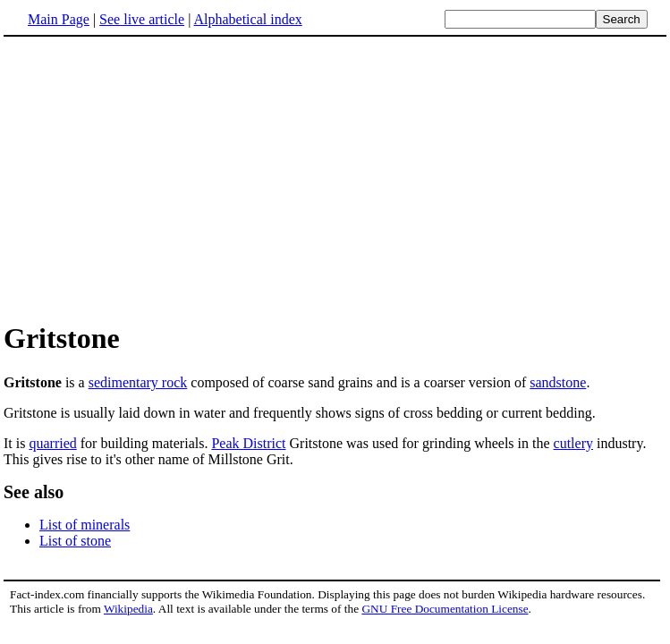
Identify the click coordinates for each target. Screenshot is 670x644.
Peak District (248, 443)
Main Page (59, 19)
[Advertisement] (154, 178)
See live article (142, 19)
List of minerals (85, 525)
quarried (52, 443)
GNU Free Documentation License (445, 609)
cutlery (573, 443)
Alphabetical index (247, 19)
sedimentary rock (138, 382)
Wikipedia (128, 609)
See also (34, 492)
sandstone (558, 382)
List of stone (75, 541)
